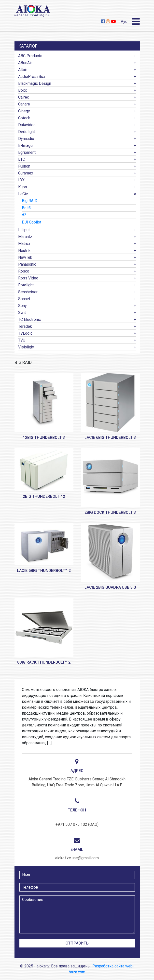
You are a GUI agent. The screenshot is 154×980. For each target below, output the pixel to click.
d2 (24, 215)
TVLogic (25, 333)
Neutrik (24, 250)
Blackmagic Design (35, 83)
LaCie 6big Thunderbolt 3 (110, 438)
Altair (23, 70)
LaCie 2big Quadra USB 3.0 (110, 587)
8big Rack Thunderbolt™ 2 (44, 662)
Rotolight (26, 285)
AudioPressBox (32, 77)
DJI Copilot (32, 222)
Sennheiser (28, 292)
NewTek (25, 257)
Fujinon (24, 166)
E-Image (25, 146)
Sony (22, 306)
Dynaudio (26, 139)
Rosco (24, 271)
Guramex (26, 173)
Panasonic (27, 264)
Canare (24, 104)
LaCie (23, 194)
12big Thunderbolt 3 (44, 438)
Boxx (22, 90)
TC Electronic (29, 319)
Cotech (24, 118)
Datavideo (27, 125)
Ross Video (28, 278)
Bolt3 (26, 208)
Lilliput (24, 230)
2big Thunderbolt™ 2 (44, 496)
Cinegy (24, 111)
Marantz (25, 237)
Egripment (27, 152)
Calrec (24, 97)
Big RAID (30, 201)
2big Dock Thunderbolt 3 (110, 512)
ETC (22, 159)
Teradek (25, 326)
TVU (22, 340)
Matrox (24, 244)
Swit (22, 313)
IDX (21, 180)
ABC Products (30, 56)
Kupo (23, 187)
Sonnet (24, 299)
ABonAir (25, 63)
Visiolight (26, 347)
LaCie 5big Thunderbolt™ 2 (44, 571)
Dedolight (27, 132)
